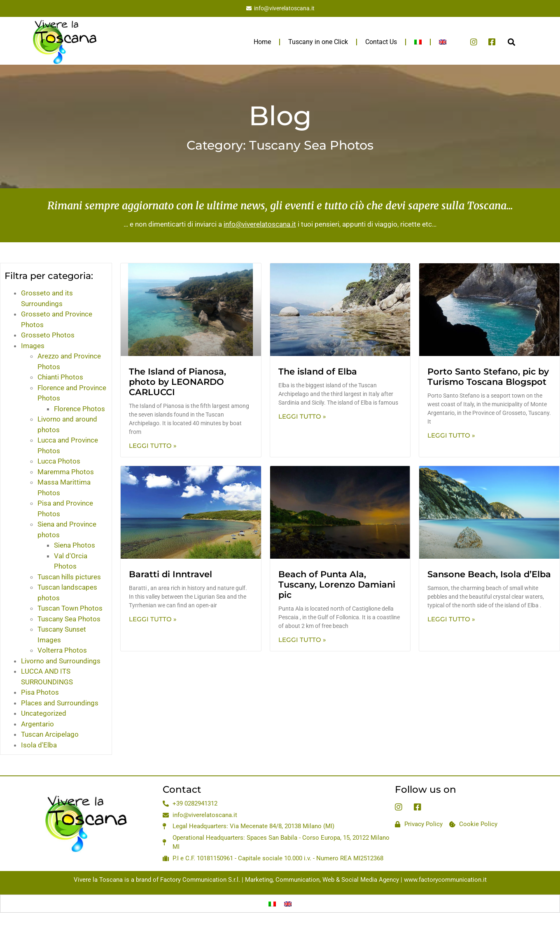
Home (262, 42)
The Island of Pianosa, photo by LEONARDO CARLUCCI (177, 382)
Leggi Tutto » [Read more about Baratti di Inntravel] (153, 619)
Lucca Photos (59, 461)
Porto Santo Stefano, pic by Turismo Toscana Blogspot (488, 377)
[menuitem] (418, 42)
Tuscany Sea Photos (69, 619)
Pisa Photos (40, 692)
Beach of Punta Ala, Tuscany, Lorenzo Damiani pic (337, 584)
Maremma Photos (66, 472)
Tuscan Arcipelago (50, 734)
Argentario (37, 724)
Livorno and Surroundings (61, 661)
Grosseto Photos (48, 335)
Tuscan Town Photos (70, 608)
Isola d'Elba (39, 745)
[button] (511, 42)
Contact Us (381, 42)
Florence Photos (79, 409)
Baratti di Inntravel (170, 574)
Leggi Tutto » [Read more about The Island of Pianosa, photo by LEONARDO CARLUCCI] (153, 446)
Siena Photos (75, 545)
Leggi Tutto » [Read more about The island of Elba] (302, 416)
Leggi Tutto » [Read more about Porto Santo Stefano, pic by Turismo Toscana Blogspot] (451, 435)
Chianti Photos (60, 377)
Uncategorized (44, 713)
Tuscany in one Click (318, 42)
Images (33, 346)
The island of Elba (318, 371)
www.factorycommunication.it (445, 880)
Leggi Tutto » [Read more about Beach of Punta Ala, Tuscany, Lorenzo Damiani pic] (302, 640)
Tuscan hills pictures (69, 577)
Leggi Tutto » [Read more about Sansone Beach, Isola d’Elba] (451, 619)
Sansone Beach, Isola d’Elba (489, 574)
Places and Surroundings (60, 703)
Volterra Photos (62, 650)
